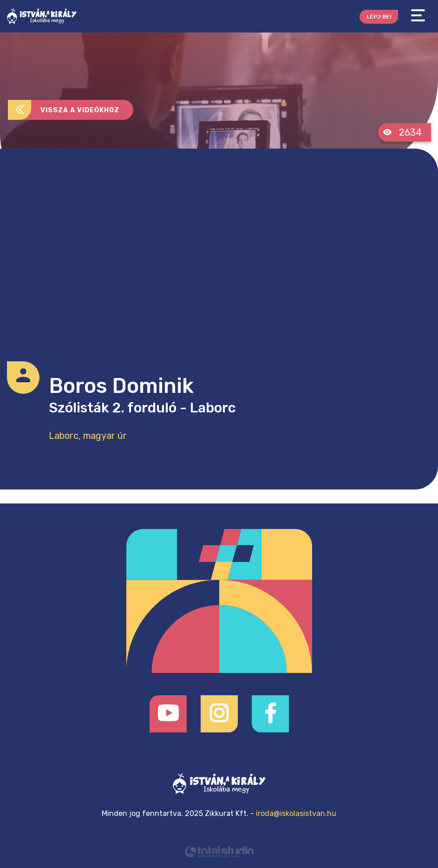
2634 (402, 132)
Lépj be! (379, 17)
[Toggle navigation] (418, 16)
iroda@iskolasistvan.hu (296, 813)
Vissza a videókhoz (64, 110)
